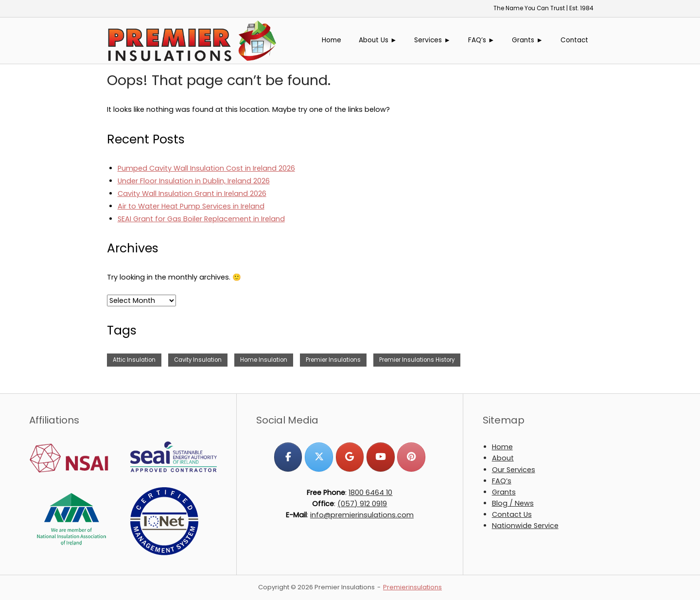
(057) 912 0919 (362, 504)
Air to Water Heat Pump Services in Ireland (191, 206)
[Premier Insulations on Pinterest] (411, 457)
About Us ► (378, 40)
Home (332, 40)
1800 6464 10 (370, 493)
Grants (504, 492)
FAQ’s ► (481, 40)
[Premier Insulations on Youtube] (380, 457)
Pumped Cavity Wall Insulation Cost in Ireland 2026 (206, 168)
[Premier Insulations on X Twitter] (319, 457)
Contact (574, 40)
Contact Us (512, 514)
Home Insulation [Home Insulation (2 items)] (264, 360)
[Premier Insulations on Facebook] (288, 457)
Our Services (514, 470)
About (503, 458)
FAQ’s (502, 481)
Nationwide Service (525, 526)
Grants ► (527, 40)
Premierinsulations (412, 587)
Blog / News (513, 503)
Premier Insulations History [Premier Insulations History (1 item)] (417, 360)
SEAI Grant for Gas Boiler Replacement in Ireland (201, 219)
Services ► (432, 40)
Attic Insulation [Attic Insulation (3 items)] (134, 360)
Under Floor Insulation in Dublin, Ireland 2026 (194, 181)
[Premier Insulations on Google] (350, 457)
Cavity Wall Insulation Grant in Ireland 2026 (192, 194)
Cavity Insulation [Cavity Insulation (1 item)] (198, 360)
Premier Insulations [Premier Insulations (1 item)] (333, 360)
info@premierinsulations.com (362, 515)
